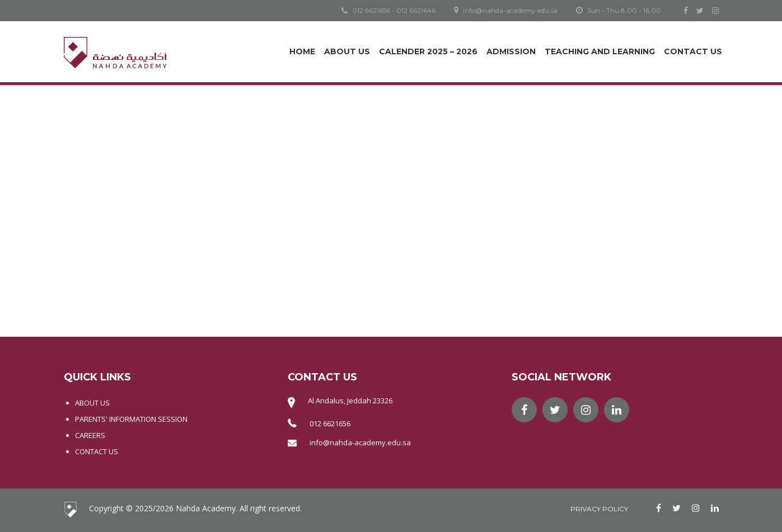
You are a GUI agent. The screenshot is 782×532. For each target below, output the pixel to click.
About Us (347, 51)
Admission (511, 51)
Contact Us (693, 51)
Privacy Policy (599, 509)
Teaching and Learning (600, 51)
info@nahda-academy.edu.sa (360, 442)
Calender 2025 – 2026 (428, 51)
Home (302, 51)
